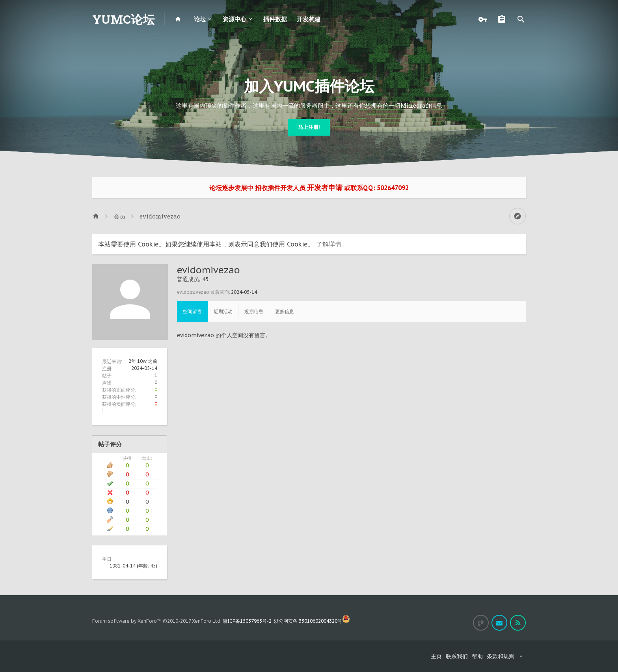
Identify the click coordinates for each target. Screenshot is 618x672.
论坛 (200, 19)
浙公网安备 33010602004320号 (312, 621)
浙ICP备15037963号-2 (247, 621)
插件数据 (275, 19)
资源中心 (235, 19)
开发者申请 (325, 188)
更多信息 (285, 311)
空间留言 (192, 311)
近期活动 (223, 311)
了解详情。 (332, 244)
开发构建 (309, 19)
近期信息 (254, 311)
